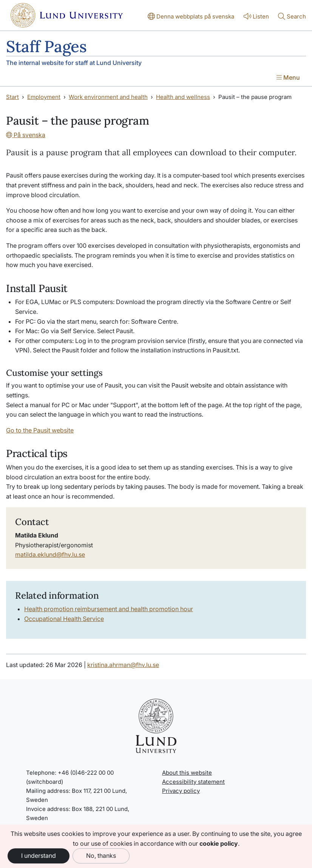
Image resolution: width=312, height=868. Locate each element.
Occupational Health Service (64, 619)
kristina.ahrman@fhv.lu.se (123, 665)
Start (12, 97)
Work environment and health (108, 97)
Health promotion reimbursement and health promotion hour (109, 609)
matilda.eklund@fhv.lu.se (50, 554)
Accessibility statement (193, 782)
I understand (39, 856)
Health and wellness (183, 97)
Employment (44, 97)
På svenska (26, 135)
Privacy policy (181, 791)
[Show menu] (288, 78)
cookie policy (219, 843)
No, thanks (101, 856)
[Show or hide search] (292, 17)
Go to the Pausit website (40, 430)
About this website (187, 773)
